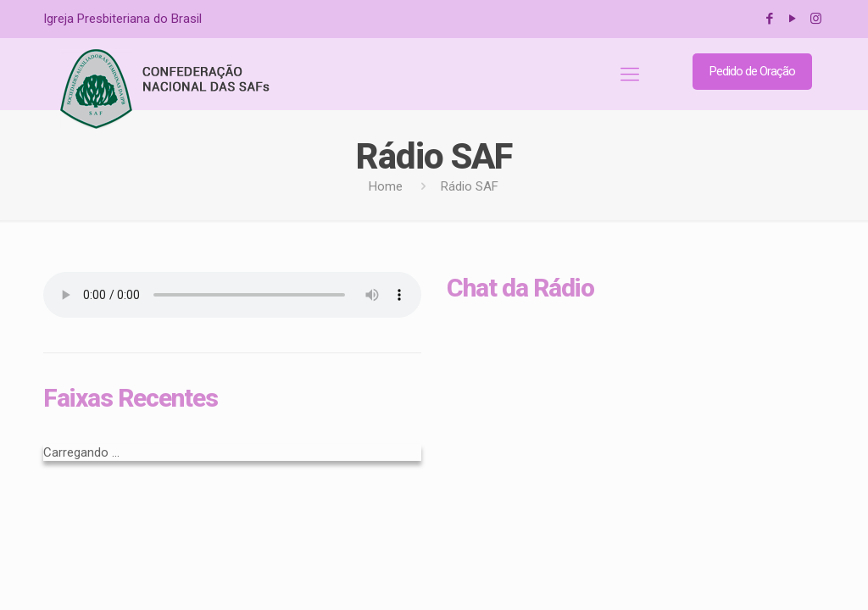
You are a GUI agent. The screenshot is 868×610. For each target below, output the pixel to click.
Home (386, 186)
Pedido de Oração (752, 71)
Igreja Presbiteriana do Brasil (122, 19)
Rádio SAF (470, 186)
